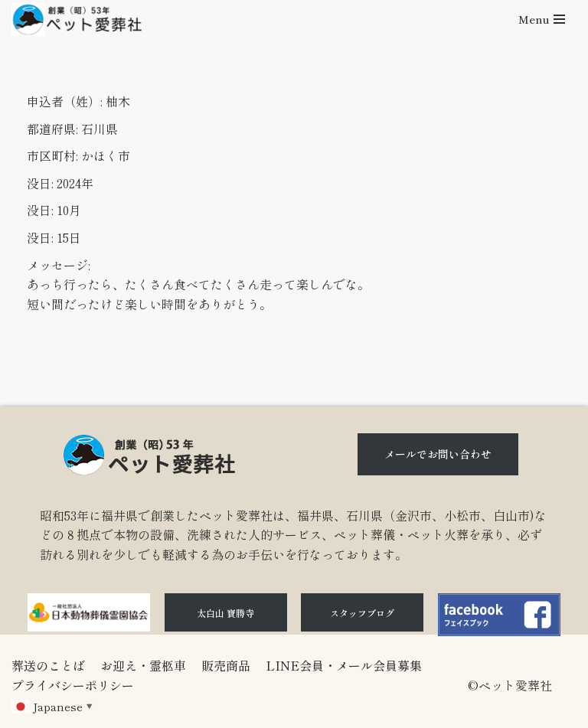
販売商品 (226, 665)
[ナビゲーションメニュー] (542, 19)
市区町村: (52, 155)
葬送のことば (48, 665)
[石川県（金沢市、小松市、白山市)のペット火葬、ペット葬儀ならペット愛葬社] (77, 20)
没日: (40, 183)
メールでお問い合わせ (438, 454)
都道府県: (52, 129)
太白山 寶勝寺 (225, 613)
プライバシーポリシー (73, 685)
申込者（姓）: (65, 101)
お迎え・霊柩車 (143, 665)
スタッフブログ (362, 613)
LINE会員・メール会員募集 (344, 665)
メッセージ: (59, 265)
